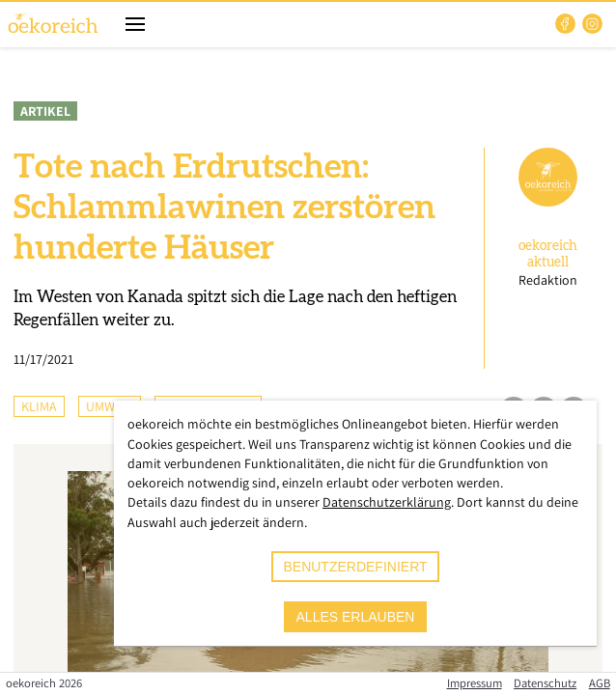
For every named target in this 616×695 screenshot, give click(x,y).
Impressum (475, 683)
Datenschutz (545, 683)
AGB (600, 683)
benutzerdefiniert (355, 567)
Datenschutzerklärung (387, 502)
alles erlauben (356, 617)
